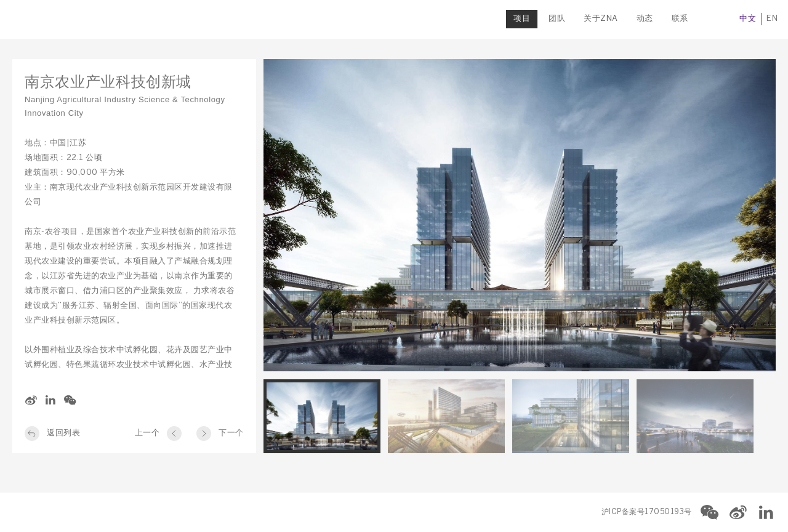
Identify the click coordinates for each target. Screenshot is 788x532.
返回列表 (63, 433)
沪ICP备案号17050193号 (647, 512)
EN (770, 19)
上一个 (147, 433)
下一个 (231, 433)
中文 (746, 19)
